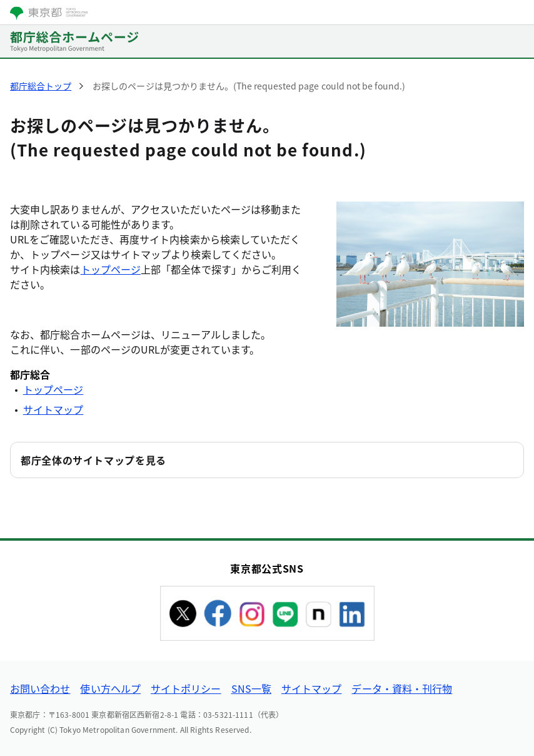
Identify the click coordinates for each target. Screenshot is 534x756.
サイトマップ (53, 409)
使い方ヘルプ (110, 688)
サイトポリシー (186, 688)
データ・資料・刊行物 (402, 688)
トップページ (111, 269)
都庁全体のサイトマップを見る (93, 460)
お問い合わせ (40, 688)
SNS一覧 (251, 688)
